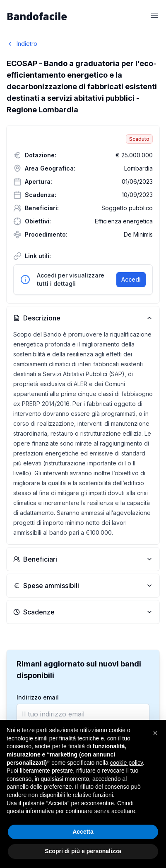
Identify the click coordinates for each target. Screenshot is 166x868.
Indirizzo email (38, 697)
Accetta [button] (83, 832)
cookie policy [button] (126, 763)
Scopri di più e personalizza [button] (83, 851)
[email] (83, 714)
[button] (155, 733)
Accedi (131, 279)
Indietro (22, 44)
